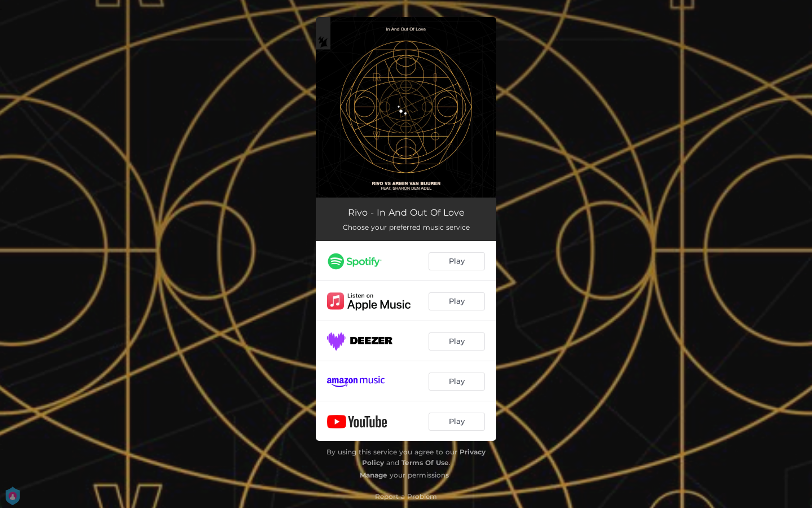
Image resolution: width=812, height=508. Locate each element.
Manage (374, 475)
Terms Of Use (425, 463)
